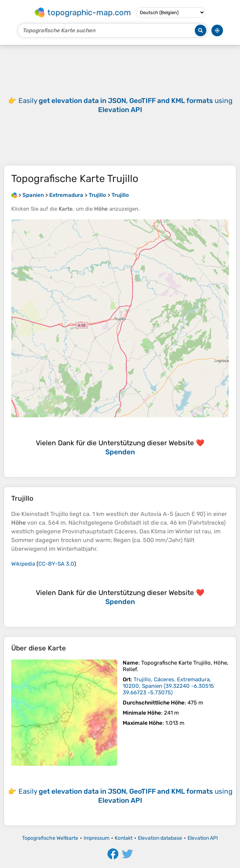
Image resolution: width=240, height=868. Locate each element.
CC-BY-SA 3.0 (56, 564)
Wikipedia (23, 564)
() (168, 686)
